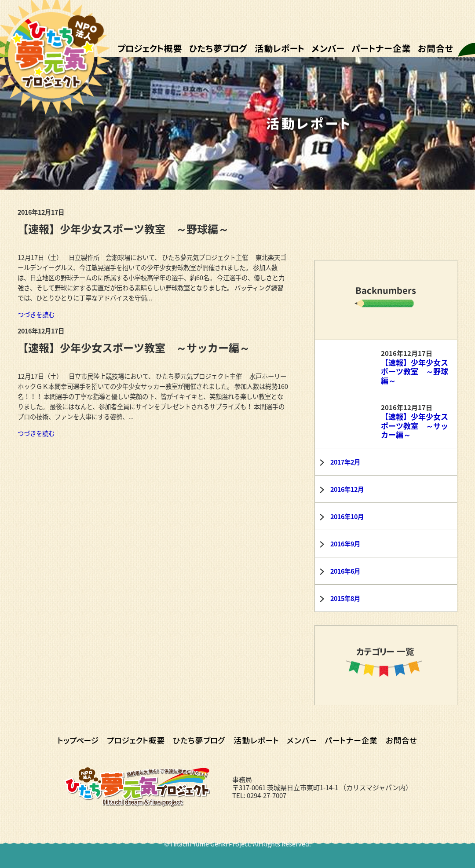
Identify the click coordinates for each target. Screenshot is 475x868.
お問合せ (436, 48)
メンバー (328, 48)
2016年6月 (345, 571)
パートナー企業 (381, 48)
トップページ (79, 740)
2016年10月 (347, 516)
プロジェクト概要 (150, 48)
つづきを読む (36, 315)
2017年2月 (345, 462)
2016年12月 (347, 489)
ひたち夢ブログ (218, 48)
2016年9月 (345, 544)
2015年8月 (345, 598)
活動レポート (280, 48)
